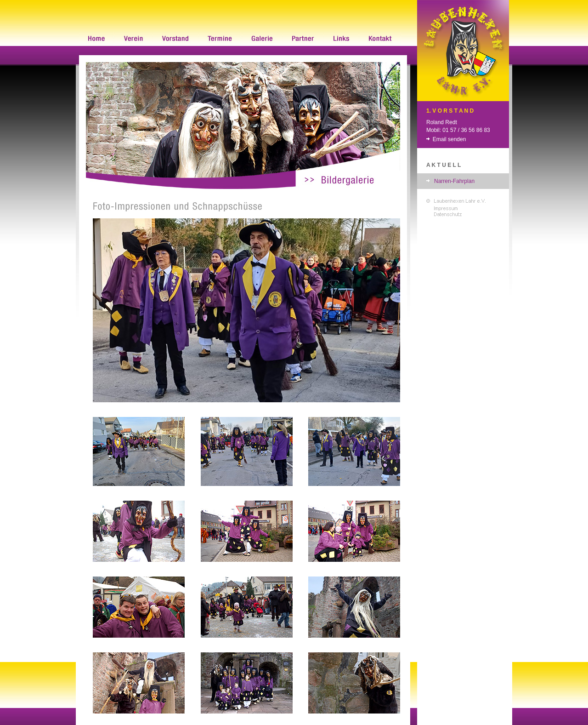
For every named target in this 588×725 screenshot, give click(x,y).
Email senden (449, 139)
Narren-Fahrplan (454, 181)
